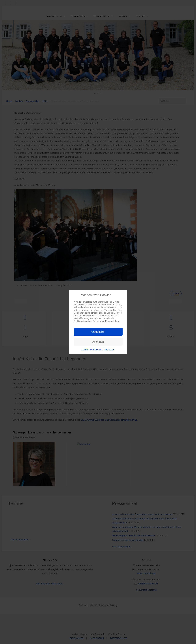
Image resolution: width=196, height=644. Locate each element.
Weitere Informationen (91, 350)
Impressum (110, 350)
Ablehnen (98, 342)
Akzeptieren (98, 332)
